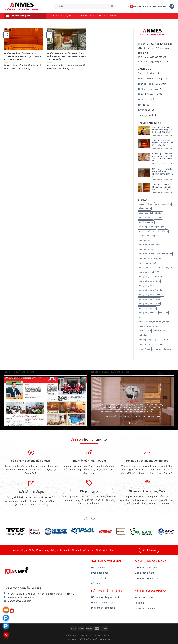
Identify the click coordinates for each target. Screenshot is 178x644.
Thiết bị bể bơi (99, 578)
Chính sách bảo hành (146, 568)
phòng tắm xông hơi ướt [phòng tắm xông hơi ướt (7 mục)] (149, 272)
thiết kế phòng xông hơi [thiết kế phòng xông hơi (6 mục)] (149, 340)
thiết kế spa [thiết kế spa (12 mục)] (167, 340)
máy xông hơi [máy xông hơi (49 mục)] (144, 240)
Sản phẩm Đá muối (145, 608)
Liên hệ (113, 16)
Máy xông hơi (98, 568)
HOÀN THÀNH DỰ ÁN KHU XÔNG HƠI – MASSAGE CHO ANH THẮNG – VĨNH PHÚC (66, 57)
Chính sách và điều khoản (79, 635)
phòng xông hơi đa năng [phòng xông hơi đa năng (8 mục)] (149, 299)
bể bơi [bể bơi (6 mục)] (150, 204)
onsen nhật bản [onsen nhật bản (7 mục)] (145, 267)
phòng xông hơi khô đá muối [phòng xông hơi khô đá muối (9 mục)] (151, 295)
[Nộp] (112, 6)
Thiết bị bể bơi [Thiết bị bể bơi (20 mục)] (145, 331)
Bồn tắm (95, 583)
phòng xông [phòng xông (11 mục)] (144, 277)
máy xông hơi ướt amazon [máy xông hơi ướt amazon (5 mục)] (150, 258)
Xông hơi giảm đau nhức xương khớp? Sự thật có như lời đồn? (162, 130)
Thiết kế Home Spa (148, 89)
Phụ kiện (139, 603)
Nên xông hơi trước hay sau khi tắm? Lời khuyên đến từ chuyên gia (163, 173)
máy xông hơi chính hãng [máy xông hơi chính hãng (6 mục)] (150, 245)
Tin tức (102, 16)
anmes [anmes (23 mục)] (141, 204)
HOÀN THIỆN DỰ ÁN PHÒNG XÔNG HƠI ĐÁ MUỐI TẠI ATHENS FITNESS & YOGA (23, 57)
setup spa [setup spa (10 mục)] (163, 313)
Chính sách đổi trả (144, 573)
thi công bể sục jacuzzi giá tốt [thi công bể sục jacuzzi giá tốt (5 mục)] (151, 326)
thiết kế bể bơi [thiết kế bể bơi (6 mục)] (145, 335)
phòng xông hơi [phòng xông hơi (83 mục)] (159, 277)
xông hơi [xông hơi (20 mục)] (142, 344)
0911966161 (160, 6)
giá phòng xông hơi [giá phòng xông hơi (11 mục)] (147, 231)
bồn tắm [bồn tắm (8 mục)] (158, 218)
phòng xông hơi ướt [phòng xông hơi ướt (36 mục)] (147, 308)
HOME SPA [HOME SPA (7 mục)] (163, 231)
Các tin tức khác (146, 73)
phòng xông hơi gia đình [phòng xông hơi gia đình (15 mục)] (149, 281)
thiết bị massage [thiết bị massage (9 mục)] (160, 331)
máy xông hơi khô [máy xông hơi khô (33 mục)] (146, 254)
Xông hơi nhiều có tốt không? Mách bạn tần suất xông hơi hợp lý (162, 187)
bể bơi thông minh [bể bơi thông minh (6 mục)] (163, 204)
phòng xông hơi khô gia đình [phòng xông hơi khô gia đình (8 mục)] (151, 290)
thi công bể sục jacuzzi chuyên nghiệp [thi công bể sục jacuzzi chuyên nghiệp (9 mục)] (155, 322)
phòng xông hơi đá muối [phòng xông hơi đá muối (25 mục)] (149, 304)
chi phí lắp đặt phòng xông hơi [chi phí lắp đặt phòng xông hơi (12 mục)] (152, 227)
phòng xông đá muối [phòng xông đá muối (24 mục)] (148, 313)
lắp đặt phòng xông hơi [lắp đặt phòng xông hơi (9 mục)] (149, 236)
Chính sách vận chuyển (147, 578)
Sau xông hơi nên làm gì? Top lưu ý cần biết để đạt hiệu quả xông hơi (162, 157)
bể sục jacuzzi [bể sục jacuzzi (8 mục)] (145, 209)
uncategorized (145, 115)
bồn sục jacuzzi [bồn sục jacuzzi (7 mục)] (145, 218)
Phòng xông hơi (99, 573)
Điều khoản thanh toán (103, 608)
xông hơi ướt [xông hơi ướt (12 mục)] (144, 349)
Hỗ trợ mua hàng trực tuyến (106, 597)
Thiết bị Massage (144, 597)
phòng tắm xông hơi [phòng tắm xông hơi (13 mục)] (163, 267)
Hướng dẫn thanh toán (103, 603)
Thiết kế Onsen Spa (148, 94)
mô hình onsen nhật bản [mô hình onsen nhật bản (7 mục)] (149, 263)
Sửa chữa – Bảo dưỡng (150, 78)
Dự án (69, 16)
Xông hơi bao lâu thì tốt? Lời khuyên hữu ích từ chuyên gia (163, 143)
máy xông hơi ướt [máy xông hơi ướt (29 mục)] (164, 254)
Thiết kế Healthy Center (150, 84)
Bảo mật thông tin (103, 635)
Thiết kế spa (144, 99)
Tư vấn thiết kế (86, 16)
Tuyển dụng (144, 110)
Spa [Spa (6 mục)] (140, 317)
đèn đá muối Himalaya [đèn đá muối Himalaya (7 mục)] (162, 349)
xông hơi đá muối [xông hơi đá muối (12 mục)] (156, 344)
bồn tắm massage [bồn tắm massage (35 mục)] (146, 222)
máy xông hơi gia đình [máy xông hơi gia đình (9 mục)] (148, 249)
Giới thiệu (56, 16)
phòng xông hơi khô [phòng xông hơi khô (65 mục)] (147, 285)
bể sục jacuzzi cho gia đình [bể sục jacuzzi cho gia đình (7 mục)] (150, 213)
